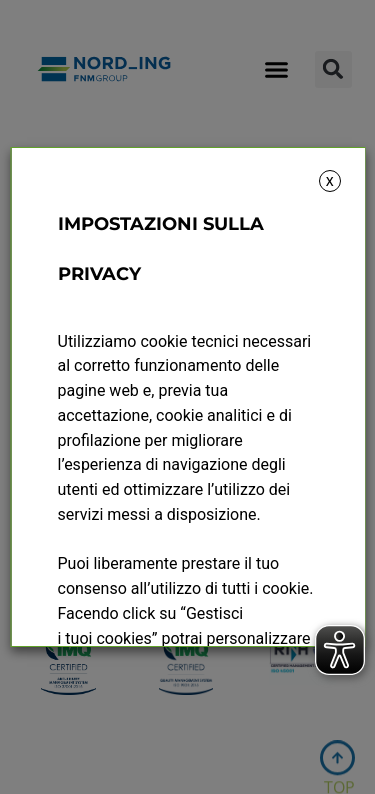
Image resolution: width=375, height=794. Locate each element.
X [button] (329, 181)
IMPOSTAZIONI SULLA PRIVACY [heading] (160, 249)
